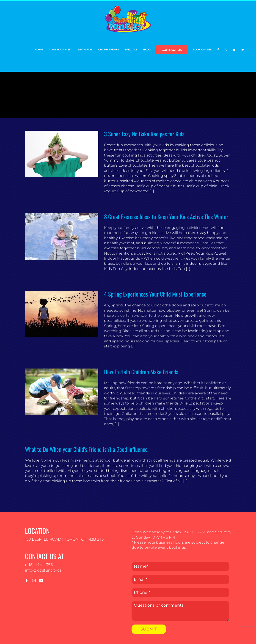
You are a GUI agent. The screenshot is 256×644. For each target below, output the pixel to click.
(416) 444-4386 (39, 565)
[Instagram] (34, 581)
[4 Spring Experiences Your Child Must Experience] (62, 314)
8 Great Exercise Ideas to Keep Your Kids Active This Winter (166, 216)
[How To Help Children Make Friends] (62, 392)
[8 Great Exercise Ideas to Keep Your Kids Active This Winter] (62, 237)
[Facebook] (27, 581)
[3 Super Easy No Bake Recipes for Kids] (62, 154)
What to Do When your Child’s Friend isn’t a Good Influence (86, 449)
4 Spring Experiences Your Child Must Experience (155, 294)
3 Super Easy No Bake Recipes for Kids (144, 134)
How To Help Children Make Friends (141, 372)
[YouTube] (41, 581)
